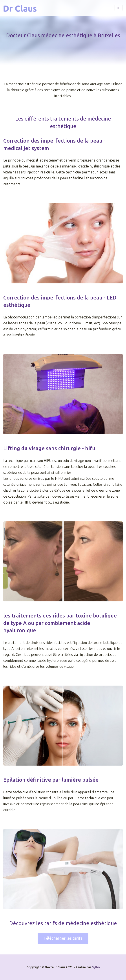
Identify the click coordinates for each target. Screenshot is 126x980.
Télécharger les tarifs (63, 938)
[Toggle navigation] (119, 8)
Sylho (96, 967)
